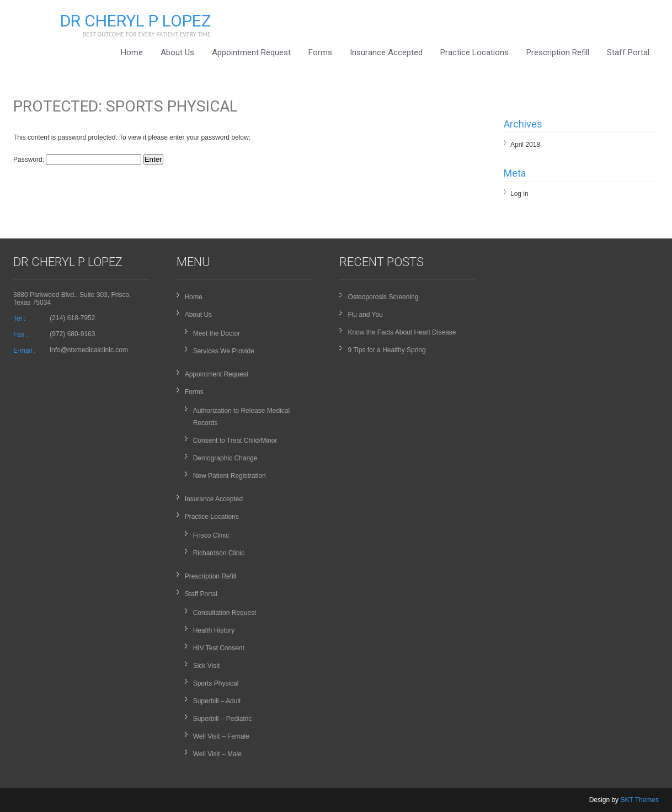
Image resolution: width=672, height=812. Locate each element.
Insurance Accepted (386, 52)
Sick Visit (206, 666)
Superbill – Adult (217, 701)
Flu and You (365, 315)
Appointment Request (251, 52)
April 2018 (525, 145)
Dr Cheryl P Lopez (135, 21)
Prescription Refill (558, 52)
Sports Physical (216, 683)
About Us (177, 52)
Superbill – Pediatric (223, 719)
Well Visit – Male (217, 754)
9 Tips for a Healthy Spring (386, 350)
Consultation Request (225, 613)
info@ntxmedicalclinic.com (89, 350)
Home (132, 52)
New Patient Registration (230, 476)
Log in (519, 194)
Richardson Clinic (219, 553)
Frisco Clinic (211, 535)
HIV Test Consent (219, 648)
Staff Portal (628, 52)
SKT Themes (639, 800)
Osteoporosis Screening (383, 297)
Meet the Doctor (217, 333)
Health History (214, 630)
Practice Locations (474, 52)
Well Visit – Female (221, 736)
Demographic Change (225, 458)
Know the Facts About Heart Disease (402, 332)
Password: (77, 160)
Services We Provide (224, 351)
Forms (320, 52)
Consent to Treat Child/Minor (235, 441)
